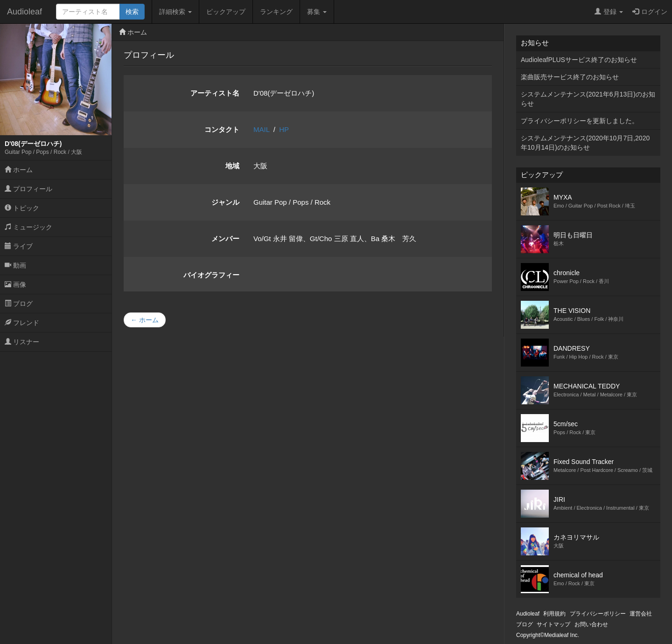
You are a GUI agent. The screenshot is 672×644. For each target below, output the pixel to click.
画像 (15, 284)
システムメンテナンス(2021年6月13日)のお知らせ (588, 99)
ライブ (19, 246)
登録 (609, 12)
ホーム (19, 170)
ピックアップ (226, 12)
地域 (232, 166)
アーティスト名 (215, 93)
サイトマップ (553, 624)
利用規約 (554, 614)
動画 (15, 265)
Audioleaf (24, 12)
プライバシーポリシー (598, 614)
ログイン (650, 12)
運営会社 (641, 614)
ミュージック (28, 227)
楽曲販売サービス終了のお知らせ (570, 77)
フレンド (22, 323)
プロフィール (28, 189)
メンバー (225, 239)
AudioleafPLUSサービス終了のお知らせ (579, 60)
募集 (317, 12)
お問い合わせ (591, 624)
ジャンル (225, 202)
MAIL (261, 129)
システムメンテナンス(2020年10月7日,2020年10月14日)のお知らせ (585, 143)
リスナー (22, 342)
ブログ (19, 304)
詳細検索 (175, 12)
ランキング (276, 12)
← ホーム (145, 320)
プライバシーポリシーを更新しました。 (580, 121)
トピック (22, 208)
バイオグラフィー (211, 275)
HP (284, 129)
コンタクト (222, 129)
